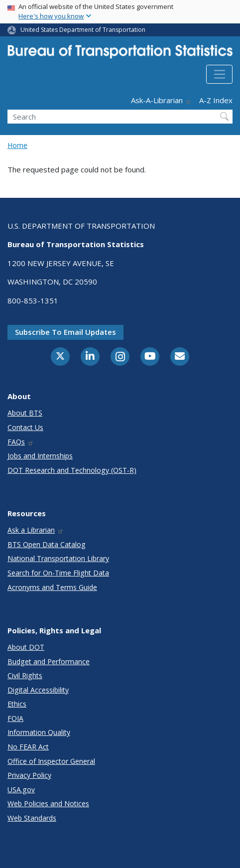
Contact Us (25, 427)
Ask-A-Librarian (161, 100)
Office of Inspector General (51, 761)
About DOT (26, 647)
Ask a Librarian (36, 530)
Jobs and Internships (40, 456)
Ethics (17, 704)
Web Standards (32, 818)
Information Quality (39, 732)
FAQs (21, 442)
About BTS (25, 413)
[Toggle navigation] (219, 74)
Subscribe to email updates (65, 332)
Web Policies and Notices (48, 803)
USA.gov (21, 790)
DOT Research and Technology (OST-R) (72, 470)
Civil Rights (25, 675)
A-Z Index (216, 100)
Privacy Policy (29, 775)
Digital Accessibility (38, 690)
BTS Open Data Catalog (47, 544)
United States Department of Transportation (83, 30)
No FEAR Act (28, 747)
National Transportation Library (58, 558)
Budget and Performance (49, 661)
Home (17, 145)
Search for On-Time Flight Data (58, 573)
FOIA (15, 718)
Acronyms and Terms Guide (52, 587)
